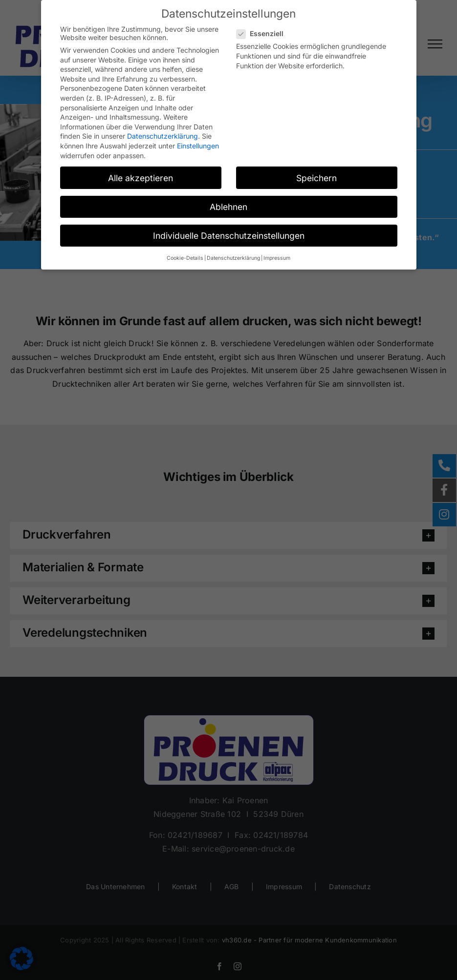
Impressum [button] (277, 258)
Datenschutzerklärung (163, 136)
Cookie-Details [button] (185, 258)
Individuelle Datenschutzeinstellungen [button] (229, 236)
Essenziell (264, 33)
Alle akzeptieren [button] (141, 178)
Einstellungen (198, 146)
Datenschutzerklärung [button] (233, 258)
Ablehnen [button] (228, 207)
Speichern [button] (316, 178)
